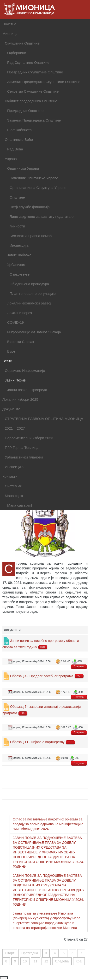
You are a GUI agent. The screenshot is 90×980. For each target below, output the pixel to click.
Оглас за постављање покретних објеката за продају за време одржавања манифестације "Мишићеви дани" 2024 (48, 824)
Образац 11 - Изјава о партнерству (37, 742)
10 (25, 961)
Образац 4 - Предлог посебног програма (42, 676)
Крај (79, 961)
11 (36, 961)
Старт (10, 953)
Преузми (79, 666)
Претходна (30, 953)
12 (46, 961)
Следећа (62, 961)
